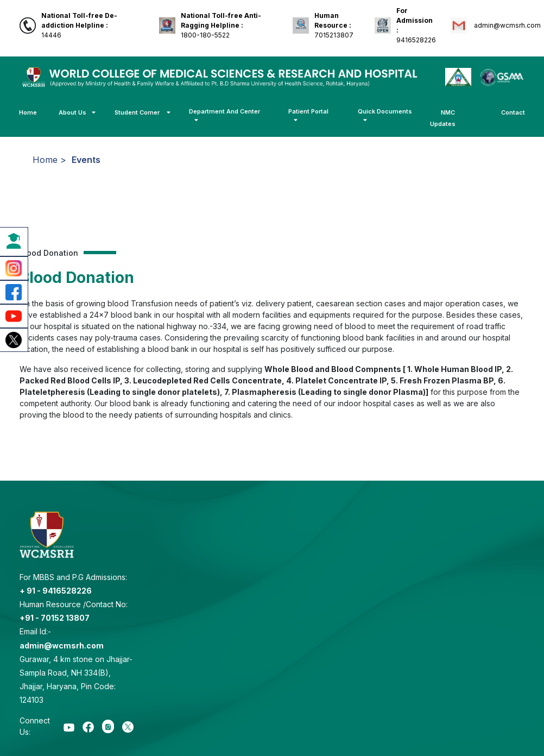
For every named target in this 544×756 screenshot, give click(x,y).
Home (28, 112)
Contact (513, 112)
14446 (79, 25)
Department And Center (224, 115)
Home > (49, 160)
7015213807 (334, 25)
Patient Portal (308, 115)
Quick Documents (385, 115)
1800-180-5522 (221, 25)
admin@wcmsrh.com (507, 25)
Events (86, 160)
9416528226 (416, 25)
